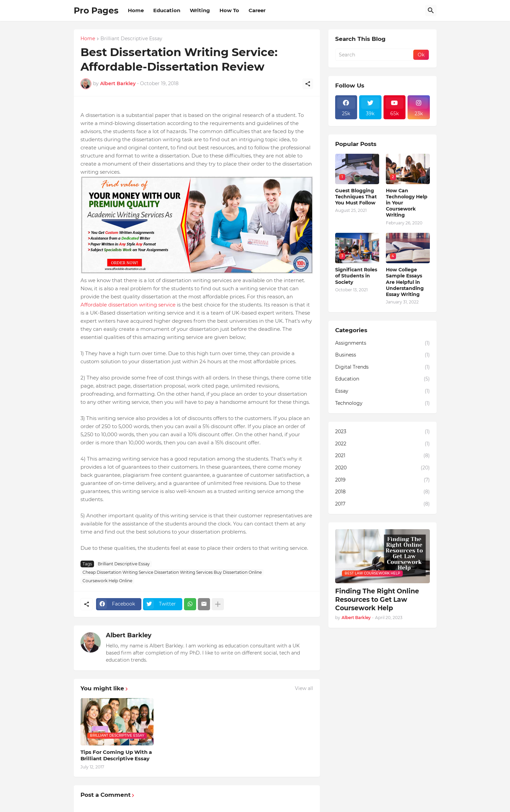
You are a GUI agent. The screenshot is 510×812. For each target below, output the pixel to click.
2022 (382, 444)
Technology (382, 403)
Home (136, 10)
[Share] (308, 84)
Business (382, 355)
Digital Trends (382, 367)
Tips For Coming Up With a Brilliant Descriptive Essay (116, 755)
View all (304, 688)
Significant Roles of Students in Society (356, 276)
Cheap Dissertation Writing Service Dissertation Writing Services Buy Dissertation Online (172, 572)
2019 (382, 480)
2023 (382, 432)
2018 (382, 492)
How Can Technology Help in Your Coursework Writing (407, 203)
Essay (382, 391)
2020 (382, 468)
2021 (382, 456)
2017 (382, 504)
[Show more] (218, 604)
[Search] (431, 10)
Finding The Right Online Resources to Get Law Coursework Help (377, 599)
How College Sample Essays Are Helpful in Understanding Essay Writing (405, 282)
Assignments (382, 343)
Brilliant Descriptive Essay (131, 39)
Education (167, 10)
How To (229, 10)
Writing (200, 10)
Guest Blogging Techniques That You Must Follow (356, 197)
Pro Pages (96, 10)
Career (257, 10)
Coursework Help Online (107, 581)
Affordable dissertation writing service (128, 305)
